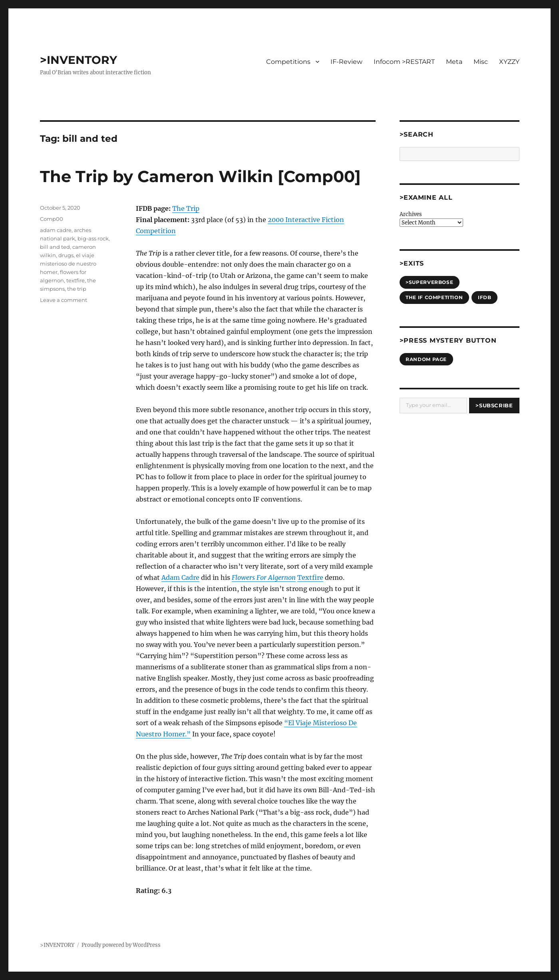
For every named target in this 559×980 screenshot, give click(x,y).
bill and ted (55, 247)
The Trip (186, 208)
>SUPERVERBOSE (429, 282)
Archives (411, 214)
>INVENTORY (79, 60)
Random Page (426, 359)
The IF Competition (434, 297)
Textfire (310, 577)
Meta (454, 62)
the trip (77, 289)
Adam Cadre (180, 577)
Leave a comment (64, 300)
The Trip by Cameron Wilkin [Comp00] (200, 176)
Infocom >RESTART (404, 62)
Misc (481, 62)
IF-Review (346, 62)
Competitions (288, 62)
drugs (66, 255)
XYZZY (509, 62)
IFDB (484, 297)
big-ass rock (93, 238)
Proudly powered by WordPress (121, 945)
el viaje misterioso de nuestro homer (68, 264)
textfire (76, 280)
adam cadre (56, 230)
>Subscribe (494, 405)
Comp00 (52, 219)
